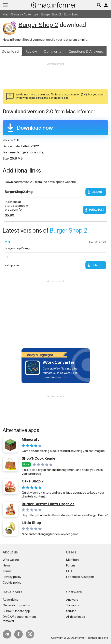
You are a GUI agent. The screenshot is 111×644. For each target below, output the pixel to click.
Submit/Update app (16, 611)
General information (16, 605)
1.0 (7, 257)
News (7, 565)
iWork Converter (59, 362)
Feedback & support (80, 577)
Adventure (31, 14)
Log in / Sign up (106, 5)
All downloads (76, 617)
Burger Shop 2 (51, 14)
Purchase (97, 210)
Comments (53, 51)
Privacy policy (12, 577)
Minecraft (30, 439)
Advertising (11, 600)
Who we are (11, 560)
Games (16, 14)
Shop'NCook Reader (39, 458)
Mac (6, 14)
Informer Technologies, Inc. (92, 638)
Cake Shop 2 (33, 481)
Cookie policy (12, 582)
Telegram (7, 634)
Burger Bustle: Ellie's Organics (48, 504)
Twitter (30, 634)
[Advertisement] (55, 78)
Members (73, 560)
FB (18, 634)
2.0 (7, 242)
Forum (71, 565)
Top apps (73, 605)
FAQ (69, 571)
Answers (86, 51)
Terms (7, 571)
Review (31, 51)
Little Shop (31, 523)
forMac (71, 611)
